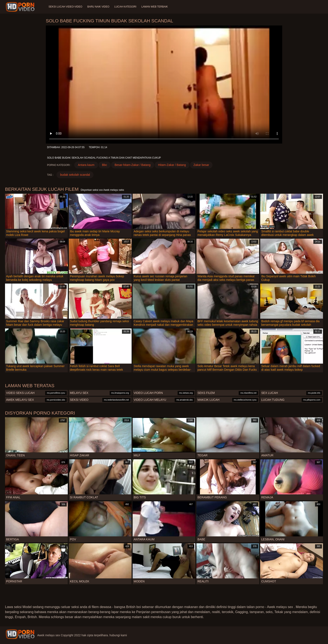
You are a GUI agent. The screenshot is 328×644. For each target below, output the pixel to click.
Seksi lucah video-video (65, 7)
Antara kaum (86, 165)
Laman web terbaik (155, 7)
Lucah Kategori (125, 7)
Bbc (105, 165)
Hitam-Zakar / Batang (172, 165)
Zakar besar (201, 165)
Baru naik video (98, 7)
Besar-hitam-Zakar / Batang (133, 165)
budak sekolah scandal (75, 175)
